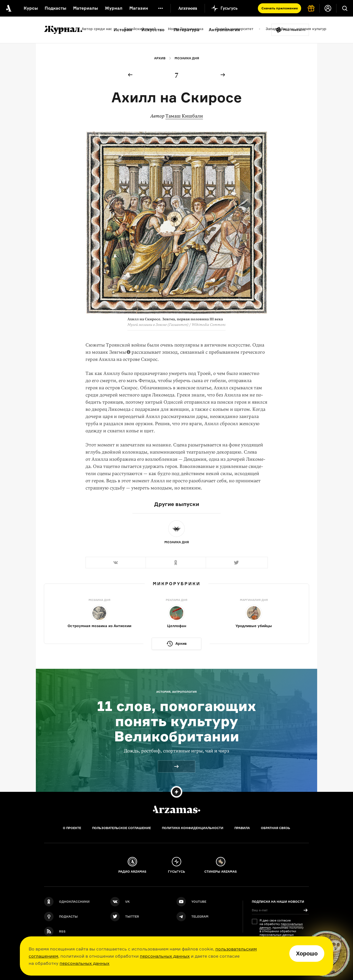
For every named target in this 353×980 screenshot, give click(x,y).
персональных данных (165, 956)
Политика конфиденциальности (193, 828)
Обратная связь (276, 828)
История (123, 30)
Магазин (139, 8)
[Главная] (176, 809)
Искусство (153, 30)
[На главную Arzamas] (8, 8)
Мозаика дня (187, 58)
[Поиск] (345, 8)
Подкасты (55, 8)
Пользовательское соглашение (121, 828)
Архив (160, 58)
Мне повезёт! (294, 30)
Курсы (31, 8)
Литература (187, 30)
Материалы (85, 8)
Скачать (280, 8)
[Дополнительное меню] (161, 8)
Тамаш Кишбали (184, 116)
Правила (242, 828)
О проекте (72, 828)
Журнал (114, 8)
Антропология (224, 30)
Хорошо (307, 954)
